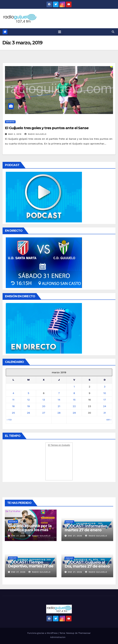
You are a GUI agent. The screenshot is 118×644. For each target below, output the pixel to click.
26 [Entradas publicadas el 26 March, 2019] (28, 413)
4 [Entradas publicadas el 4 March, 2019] (13, 393)
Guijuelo (13, 522)
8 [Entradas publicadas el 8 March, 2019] (74, 393)
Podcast (69, 522)
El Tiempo (53, 445)
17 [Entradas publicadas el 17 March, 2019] (105, 400)
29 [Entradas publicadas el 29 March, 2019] (74, 413)
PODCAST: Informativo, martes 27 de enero (86, 528)
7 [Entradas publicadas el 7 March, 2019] (59, 393)
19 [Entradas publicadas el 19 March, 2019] (28, 406)
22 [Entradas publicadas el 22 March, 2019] (74, 406)
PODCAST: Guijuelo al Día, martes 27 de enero (87, 564)
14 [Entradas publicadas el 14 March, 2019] (59, 400)
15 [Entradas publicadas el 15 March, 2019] (74, 400)
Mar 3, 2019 (15, 134)
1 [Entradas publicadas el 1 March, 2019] (74, 387)
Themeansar (84, 633)
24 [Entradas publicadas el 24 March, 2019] (105, 406)
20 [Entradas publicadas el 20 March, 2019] (44, 406)
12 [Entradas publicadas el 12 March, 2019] (29, 400)
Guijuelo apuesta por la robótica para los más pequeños (30, 530)
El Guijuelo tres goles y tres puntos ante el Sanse (47, 128)
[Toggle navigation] (60, 32)
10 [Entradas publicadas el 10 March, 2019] (105, 393)
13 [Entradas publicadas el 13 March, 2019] (44, 400)
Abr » (109, 420)
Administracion (58, 637)
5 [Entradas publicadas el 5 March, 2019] (28, 393)
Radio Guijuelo (36, 134)
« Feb (9, 420)
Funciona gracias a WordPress (43, 633)
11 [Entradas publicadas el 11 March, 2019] (13, 400)
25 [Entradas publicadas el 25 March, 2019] (13, 413)
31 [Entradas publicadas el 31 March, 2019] (105, 413)
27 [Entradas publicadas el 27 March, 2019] (44, 413)
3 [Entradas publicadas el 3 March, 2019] (105, 387)
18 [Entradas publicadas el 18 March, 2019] (13, 406)
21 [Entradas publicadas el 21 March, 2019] (59, 406)
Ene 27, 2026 (18, 536)
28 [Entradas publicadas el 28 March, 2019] (59, 413)
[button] (113, 32)
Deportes (10, 122)
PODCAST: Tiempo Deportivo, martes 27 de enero (31, 566)
